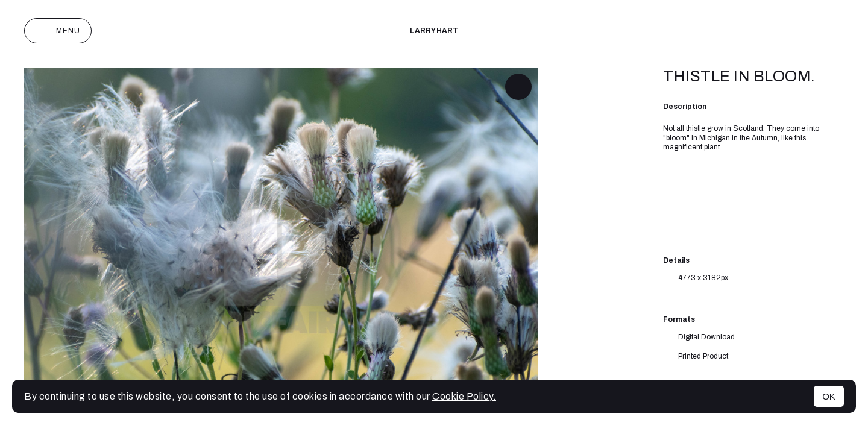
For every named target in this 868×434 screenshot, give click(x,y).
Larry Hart (434, 31)
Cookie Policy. (464, 396)
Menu (58, 31)
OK (829, 396)
